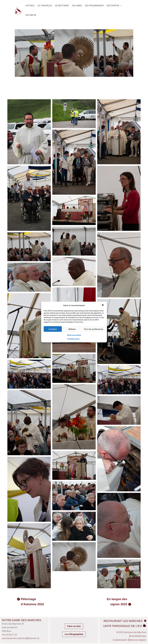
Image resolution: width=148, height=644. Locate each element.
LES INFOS (31, 15)
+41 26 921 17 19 (9, 635)
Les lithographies (74, 634)
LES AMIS (77, 5)
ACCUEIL (30, 5)
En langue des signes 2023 (117, 602)
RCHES (138, 621)
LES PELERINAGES (94, 5)
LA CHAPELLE (45, 5)
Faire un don (74, 626)
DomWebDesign (138, 636)
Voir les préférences (93, 329)
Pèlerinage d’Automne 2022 (32, 602)
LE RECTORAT (62, 5)
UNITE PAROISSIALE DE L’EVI (125, 626)
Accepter (53, 329)
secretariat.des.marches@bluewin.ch (21, 638)
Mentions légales (74, 335)
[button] (103, 305)
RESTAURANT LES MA (118, 621)
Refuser (72, 329)
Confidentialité (73, 339)
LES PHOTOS (113, 5)
